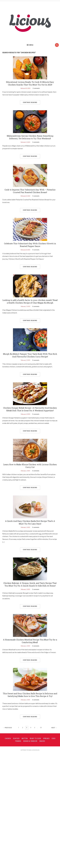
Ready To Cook (35, 738)
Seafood (16, 738)
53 (41, 728)
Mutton (25, 738)
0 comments (36, 88)
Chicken (8, 738)
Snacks (42, 741)
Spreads (46, 738)
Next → (54, 728)
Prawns (18, 741)
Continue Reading (30, 102)
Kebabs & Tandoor (30, 741)
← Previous (7, 728)
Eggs (54, 738)
